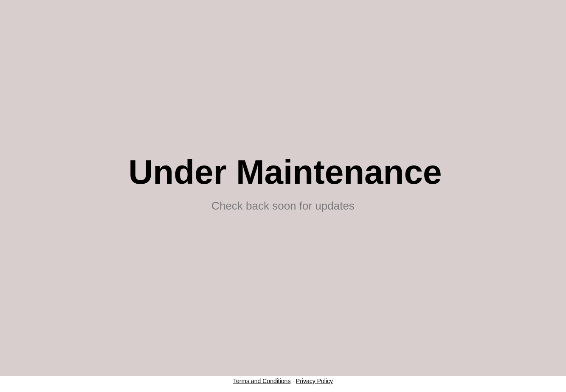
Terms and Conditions (262, 381)
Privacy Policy (314, 381)
